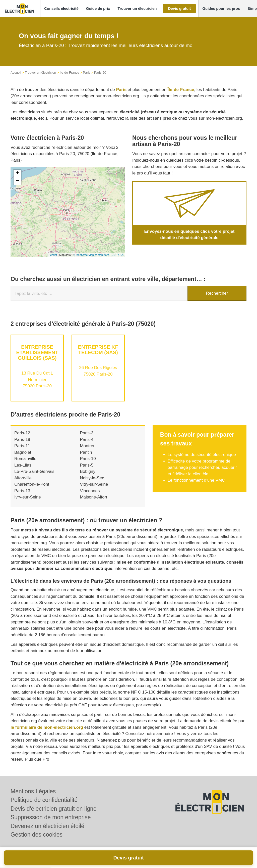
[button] (61, 9)
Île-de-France (181, 90)
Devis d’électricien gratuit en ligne (54, 809)
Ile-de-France (69, 73)
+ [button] (17, 173)
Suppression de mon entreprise (51, 817)
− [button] (17, 181)
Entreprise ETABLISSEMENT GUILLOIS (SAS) (37, 352)
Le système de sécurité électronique (202, 455)
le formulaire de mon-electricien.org (47, 727)
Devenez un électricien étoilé (47, 826)
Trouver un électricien (41, 73)
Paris (87, 73)
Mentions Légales (33, 791)
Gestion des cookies (37, 835)
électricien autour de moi (76, 147)
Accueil (16, 73)
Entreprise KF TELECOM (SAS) (98, 350)
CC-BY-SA (117, 255)
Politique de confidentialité (44, 800)
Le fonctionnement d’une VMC (196, 480)
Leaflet (53, 255)
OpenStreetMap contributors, (92, 255)
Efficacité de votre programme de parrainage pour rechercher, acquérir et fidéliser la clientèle (202, 468)
